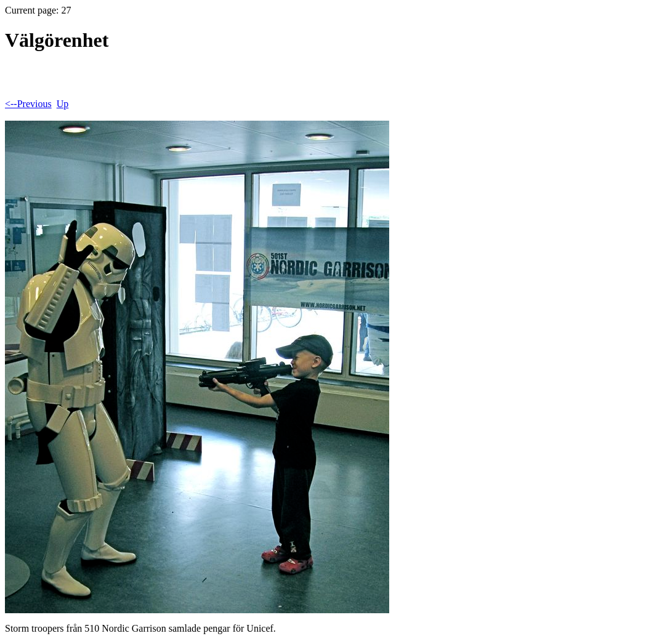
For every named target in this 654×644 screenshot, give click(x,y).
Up (63, 104)
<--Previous (28, 104)
